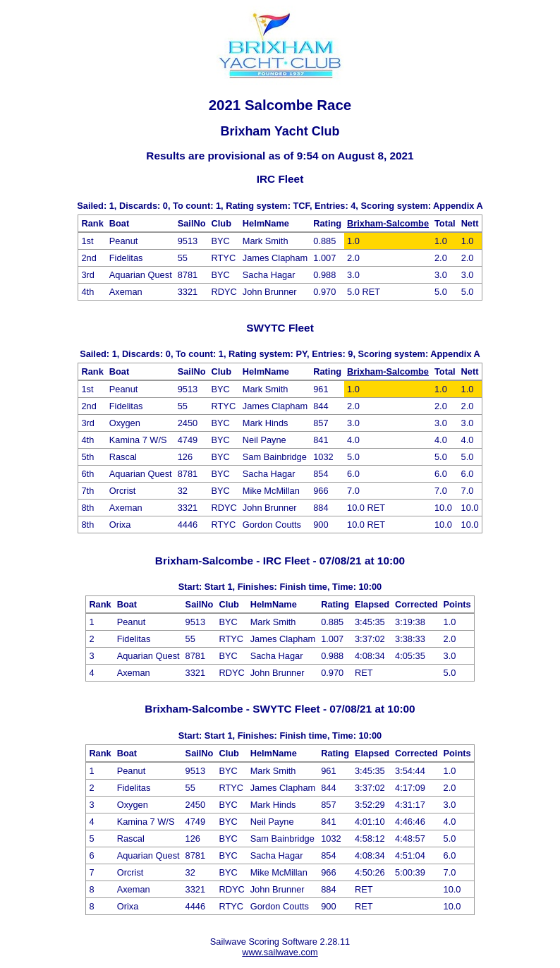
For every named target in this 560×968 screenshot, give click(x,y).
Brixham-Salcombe (388, 223)
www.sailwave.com (280, 952)
